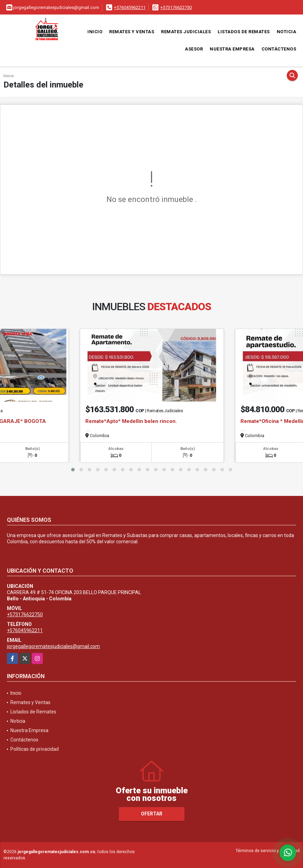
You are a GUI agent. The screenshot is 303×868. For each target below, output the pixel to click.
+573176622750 (176, 7)
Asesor (194, 49)
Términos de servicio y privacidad (268, 851)
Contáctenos (279, 49)
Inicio (95, 32)
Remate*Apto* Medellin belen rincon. (131, 421)
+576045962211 (130, 7)
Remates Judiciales (186, 32)
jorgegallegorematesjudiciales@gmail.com (53, 646)
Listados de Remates (244, 32)
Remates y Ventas (132, 32)
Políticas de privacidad (35, 749)
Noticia (287, 32)
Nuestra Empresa (232, 49)
